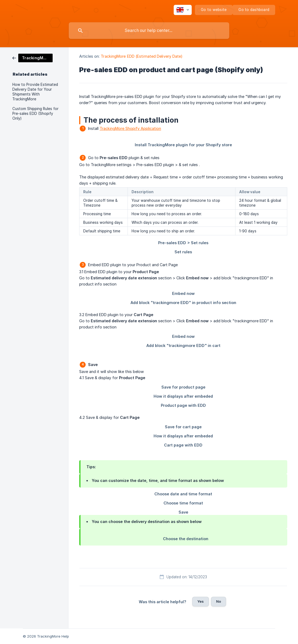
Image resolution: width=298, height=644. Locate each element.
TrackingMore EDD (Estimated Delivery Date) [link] (142, 56)
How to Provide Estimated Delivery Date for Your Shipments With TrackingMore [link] (35, 92)
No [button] (219, 601)
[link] (32, 58)
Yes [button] (201, 601)
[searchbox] (149, 31)
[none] (183, 10)
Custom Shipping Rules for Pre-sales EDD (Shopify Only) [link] (35, 114)
